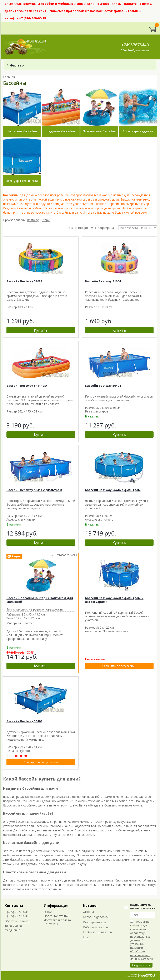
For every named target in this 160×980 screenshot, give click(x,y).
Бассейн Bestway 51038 (24, 281)
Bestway (33, 220)
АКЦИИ (88, 912)
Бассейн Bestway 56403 (24, 721)
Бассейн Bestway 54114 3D (27, 386)
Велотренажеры (95, 922)
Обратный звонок (17, 921)
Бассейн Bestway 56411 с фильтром (34, 490)
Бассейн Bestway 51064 (103, 281)
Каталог (91, 906)
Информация (56, 906)
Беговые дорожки (96, 917)
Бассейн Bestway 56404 (103, 386)
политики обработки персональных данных (140, 953)
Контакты (14, 906)
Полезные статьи (56, 916)
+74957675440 (135, 45)
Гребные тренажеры (98, 932)
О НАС (48, 912)
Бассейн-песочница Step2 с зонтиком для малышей (40, 600)
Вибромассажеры (96, 927)
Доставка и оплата (57, 920)
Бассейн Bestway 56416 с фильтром (113, 490)
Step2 (46, 220)
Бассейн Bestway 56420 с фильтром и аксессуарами (114, 600)
